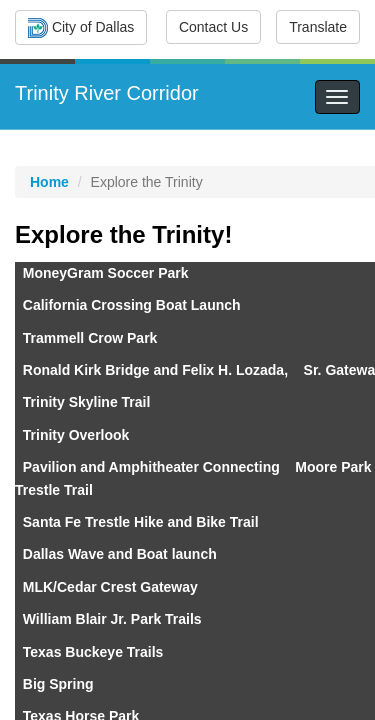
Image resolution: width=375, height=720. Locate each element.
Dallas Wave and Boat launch (120, 554)
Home (49, 182)
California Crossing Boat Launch (132, 305)
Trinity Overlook (76, 435)
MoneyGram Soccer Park (106, 273)
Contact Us (213, 27)
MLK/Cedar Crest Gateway (110, 587)
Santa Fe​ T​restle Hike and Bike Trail (141, 522)
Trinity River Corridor (107, 93)
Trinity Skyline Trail (87, 402)
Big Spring (56, 684)
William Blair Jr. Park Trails (112, 619)
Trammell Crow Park (90, 338)
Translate (318, 27)
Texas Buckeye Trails (93, 652)
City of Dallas (81, 28)
